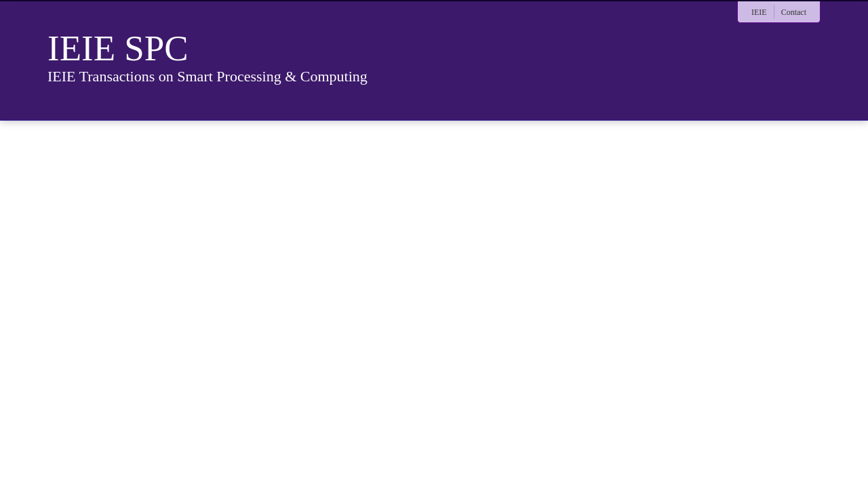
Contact (794, 12)
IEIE (759, 12)
